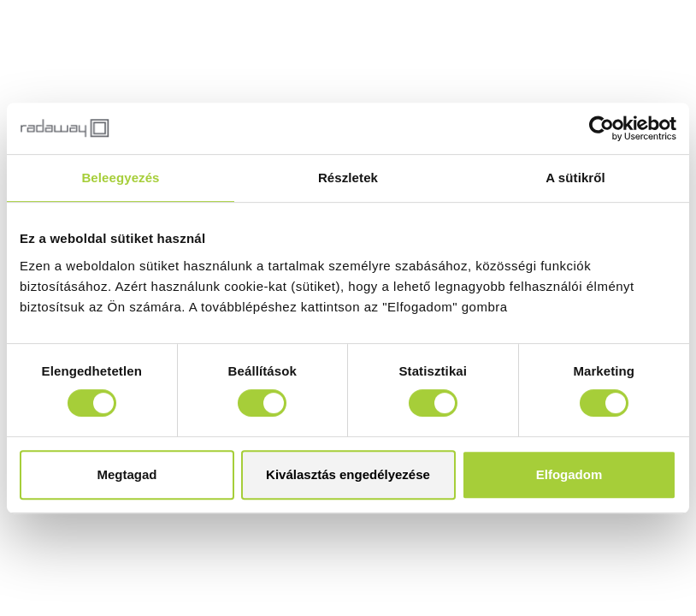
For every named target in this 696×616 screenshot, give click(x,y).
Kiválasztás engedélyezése (348, 474)
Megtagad (127, 474)
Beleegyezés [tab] (120, 178)
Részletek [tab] (348, 178)
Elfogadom (569, 474)
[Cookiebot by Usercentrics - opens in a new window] (602, 128)
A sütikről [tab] (575, 178)
